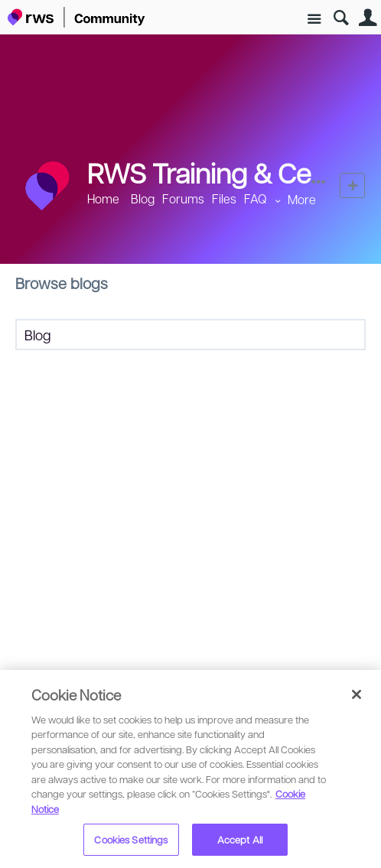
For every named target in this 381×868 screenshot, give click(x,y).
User (368, 18)
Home (103, 198)
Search (341, 18)
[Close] (357, 694)
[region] (190, 769)
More (302, 199)
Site (314, 20)
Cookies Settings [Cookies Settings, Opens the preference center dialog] (131, 839)
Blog (143, 198)
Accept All (240, 839)
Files (224, 198)
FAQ (255, 198)
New (352, 185)
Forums (183, 198)
